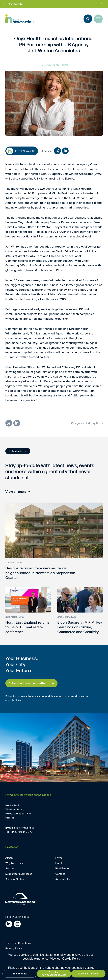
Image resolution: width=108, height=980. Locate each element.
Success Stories (15, 879)
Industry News (94, 423)
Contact (60, 874)
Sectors (10, 868)
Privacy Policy (14, 948)
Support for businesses (19, 874)
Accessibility (63, 879)
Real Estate (62, 868)
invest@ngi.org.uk (24, 828)
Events (59, 863)
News (59, 858)
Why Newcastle (15, 863)
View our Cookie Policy (65, 959)
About (9, 858)
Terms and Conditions (18, 943)
